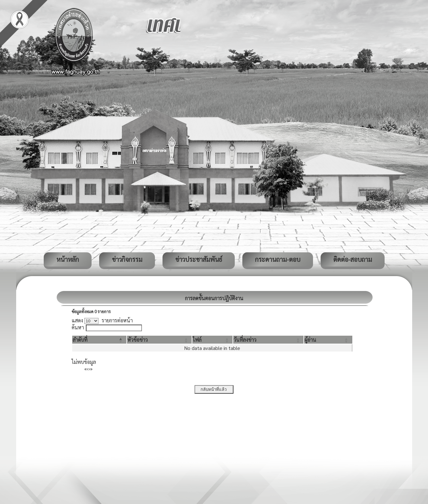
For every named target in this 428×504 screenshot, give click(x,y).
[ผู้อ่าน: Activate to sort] (328, 340)
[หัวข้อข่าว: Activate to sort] (159, 340)
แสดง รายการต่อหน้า (102, 320)
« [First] (86, 368)
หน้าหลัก (68, 259)
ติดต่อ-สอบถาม (353, 259)
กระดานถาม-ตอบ (278, 259)
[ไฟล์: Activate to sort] (212, 340)
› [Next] (89, 368)
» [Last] (91, 368)
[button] (80, 340)
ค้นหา (78, 327)
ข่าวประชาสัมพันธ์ (199, 259)
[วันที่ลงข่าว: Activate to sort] (268, 340)
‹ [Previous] (88, 368)
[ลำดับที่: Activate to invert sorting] (99, 340)
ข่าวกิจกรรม (127, 259)
